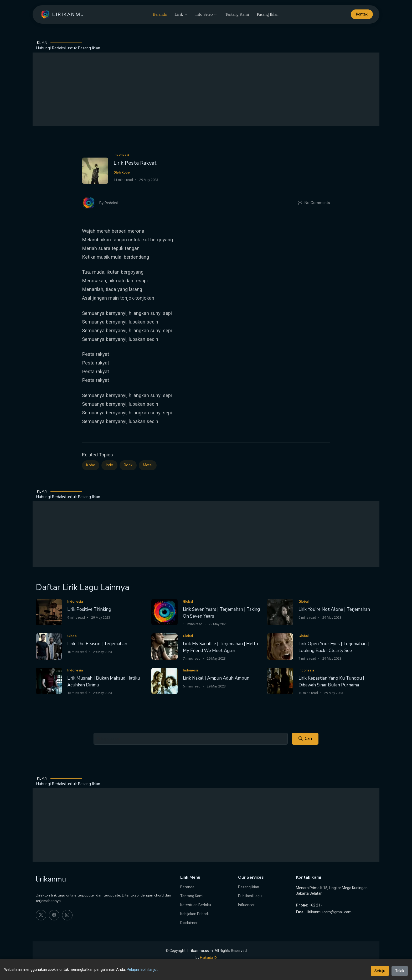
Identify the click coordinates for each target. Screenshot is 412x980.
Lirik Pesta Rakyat (135, 163)
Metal (148, 465)
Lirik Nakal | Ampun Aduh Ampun (216, 678)
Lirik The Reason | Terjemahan (97, 644)
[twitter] (41, 915)
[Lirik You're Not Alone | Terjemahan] (280, 612)
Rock (128, 465)
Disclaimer (189, 923)
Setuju (380, 971)
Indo (109, 465)
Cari (305, 739)
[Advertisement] (206, 89)
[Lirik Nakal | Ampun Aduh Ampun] (164, 681)
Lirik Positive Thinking (89, 609)
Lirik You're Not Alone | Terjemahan (334, 609)
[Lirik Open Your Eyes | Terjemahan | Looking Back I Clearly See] (280, 646)
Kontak (362, 14)
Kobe (91, 465)
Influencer (246, 905)
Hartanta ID (208, 958)
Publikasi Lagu (250, 896)
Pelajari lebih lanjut (142, 969)
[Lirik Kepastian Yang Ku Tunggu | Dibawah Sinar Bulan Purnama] (280, 681)
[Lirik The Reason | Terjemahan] (49, 646)
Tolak (400, 971)
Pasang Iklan (267, 14)
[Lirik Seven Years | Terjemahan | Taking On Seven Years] (164, 612)
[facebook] (54, 915)
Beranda (160, 14)
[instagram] (67, 915)
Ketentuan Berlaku (196, 905)
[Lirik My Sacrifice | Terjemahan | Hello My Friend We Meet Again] (164, 646)
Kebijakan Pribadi (194, 914)
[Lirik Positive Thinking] (49, 612)
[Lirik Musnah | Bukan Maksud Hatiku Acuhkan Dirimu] (49, 681)
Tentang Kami (237, 14)
